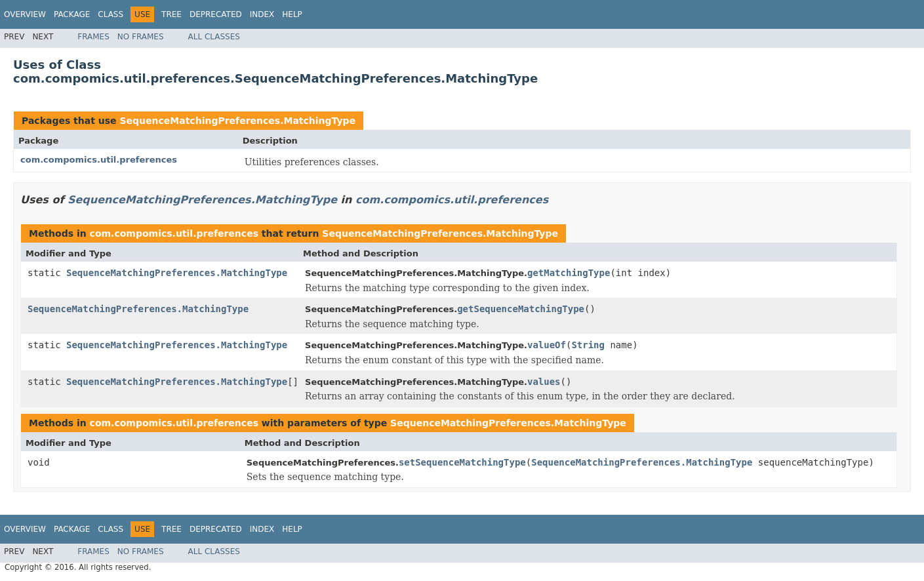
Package (72, 14)
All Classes (214, 37)
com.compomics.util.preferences (99, 160)
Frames (93, 37)
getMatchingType (569, 273)
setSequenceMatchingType (462, 462)
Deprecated (216, 14)
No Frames (141, 37)
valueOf (547, 345)
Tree (171, 14)
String (588, 345)
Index (262, 14)
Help (292, 14)
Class (110, 14)
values (544, 382)
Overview (25, 14)
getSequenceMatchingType (521, 309)
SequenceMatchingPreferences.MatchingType (237, 121)
